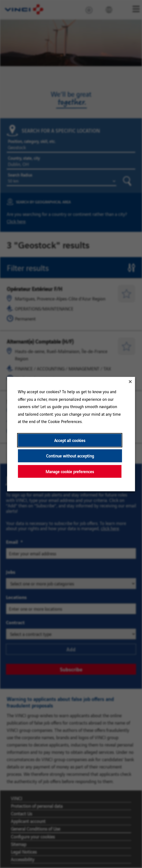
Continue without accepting (70, 456)
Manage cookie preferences (70, 471)
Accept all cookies (70, 440)
